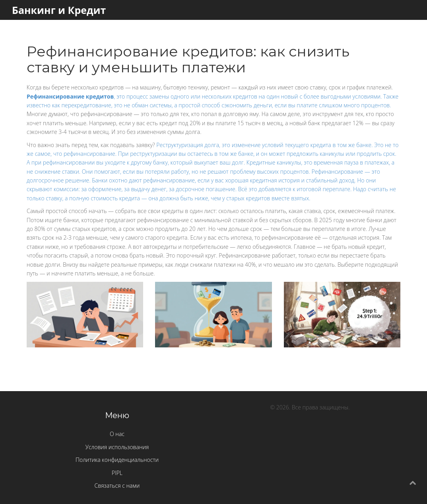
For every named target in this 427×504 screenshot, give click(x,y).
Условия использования (117, 447)
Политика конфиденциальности (117, 460)
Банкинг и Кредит (59, 10)
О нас (117, 434)
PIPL (117, 473)
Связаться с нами (117, 486)
